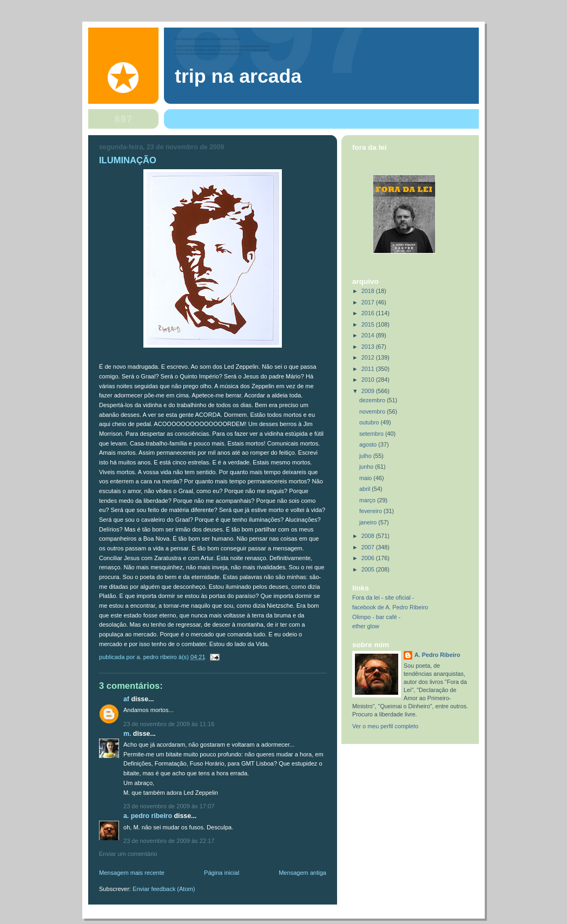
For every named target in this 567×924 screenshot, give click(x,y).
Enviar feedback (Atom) (164, 889)
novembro (373, 411)
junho (367, 467)
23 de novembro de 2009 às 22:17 (169, 841)
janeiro (369, 522)
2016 (369, 313)
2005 (369, 569)
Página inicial (222, 873)
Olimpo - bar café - (376, 617)
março (368, 500)
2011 (369, 369)
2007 (369, 547)
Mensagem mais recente (132, 873)
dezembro (373, 400)
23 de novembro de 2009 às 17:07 (169, 806)
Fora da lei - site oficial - (383, 597)
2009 (369, 391)
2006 (369, 558)
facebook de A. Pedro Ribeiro (390, 607)
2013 (369, 347)
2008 (369, 536)
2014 (369, 335)
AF (126, 699)
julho (366, 456)
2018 (369, 291)
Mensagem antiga (302, 873)
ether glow (366, 626)
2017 (369, 302)
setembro (372, 434)
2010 (369, 380)
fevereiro (371, 511)
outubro (370, 422)
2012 (369, 357)
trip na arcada (238, 76)
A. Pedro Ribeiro (148, 816)
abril (365, 489)
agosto (369, 444)
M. (127, 734)
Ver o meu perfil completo (385, 726)
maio (366, 478)
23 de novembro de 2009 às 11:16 (169, 724)
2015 (369, 324)
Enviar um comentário (128, 854)
